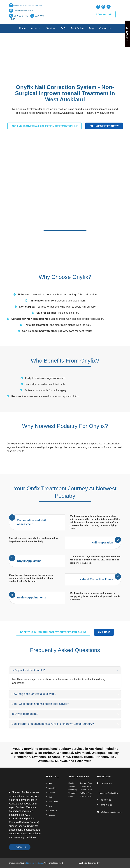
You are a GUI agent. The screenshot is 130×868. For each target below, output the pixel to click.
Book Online (77, 28)
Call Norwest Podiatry (104, 126)
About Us (36, 28)
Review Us (20, 847)
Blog (91, 28)
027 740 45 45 (106, 805)
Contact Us (53, 811)
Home (22, 28)
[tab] (65, 670)
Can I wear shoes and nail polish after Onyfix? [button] (40, 704)
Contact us (105, 28)
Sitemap (52, 815)
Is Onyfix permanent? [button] (25, 714)
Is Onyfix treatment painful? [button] (29, 670)
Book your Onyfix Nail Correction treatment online (45, 126)
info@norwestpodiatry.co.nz (24, 11)
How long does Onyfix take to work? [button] (34, 694)
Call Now (104, 632)
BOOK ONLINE (104, 14)
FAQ (63, 28)
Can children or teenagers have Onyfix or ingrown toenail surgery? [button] (53, 724)
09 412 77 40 (21, 16)
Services (51, 28)
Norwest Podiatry (35, 863)
